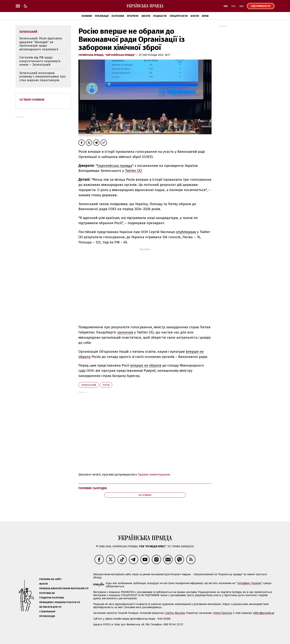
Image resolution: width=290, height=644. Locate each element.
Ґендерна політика (52, 598)
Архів (205, 16)
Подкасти (160, 16)
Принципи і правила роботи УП (60, 602)
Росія (106, 385)
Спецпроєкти (178, 16)
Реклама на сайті (50, 579)
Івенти (146, 16)
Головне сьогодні (93, 488)
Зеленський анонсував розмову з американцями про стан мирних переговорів (42, 77)
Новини (87, 16)
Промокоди (47, 616)
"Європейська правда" (120, 55)
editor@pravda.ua (264, 613)
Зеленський (89, 385)
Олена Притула (222, 613)
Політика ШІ (47, 593)
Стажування (47, 612)
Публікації (102, 16)
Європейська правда (115, 166)
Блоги (195, 16)
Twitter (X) (134, 171)
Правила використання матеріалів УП (64, 588)
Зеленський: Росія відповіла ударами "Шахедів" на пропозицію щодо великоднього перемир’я (41, 44)
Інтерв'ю (133, 16)
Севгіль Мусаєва (175, 613)
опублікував (186, 232)
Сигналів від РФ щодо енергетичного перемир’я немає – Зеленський (40, 61)
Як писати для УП (50, 607)
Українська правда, (92, 55)
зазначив (125, 332)
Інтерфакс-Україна (249, 583)
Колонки (118, 16)
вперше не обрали (146, 365)
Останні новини (32, 100)
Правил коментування (154, 474)
